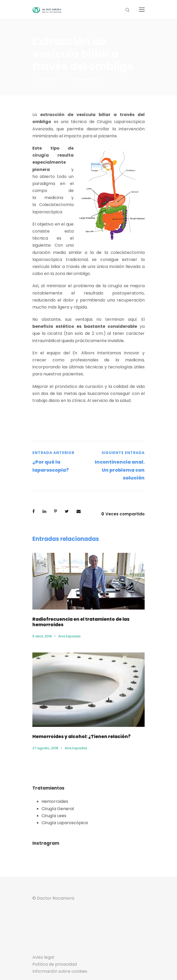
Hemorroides (54, 780)
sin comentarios (83, 79)
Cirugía (47, 79)
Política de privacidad (52, 942)
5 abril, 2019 (42, 614)
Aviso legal (42, 935)
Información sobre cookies (57, 949)
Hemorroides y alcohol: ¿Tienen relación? (77, 714)
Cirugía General (56, 787)
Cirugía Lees (53, 794)
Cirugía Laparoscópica (62, 801)
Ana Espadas (67, 614)
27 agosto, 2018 (45, 726)
